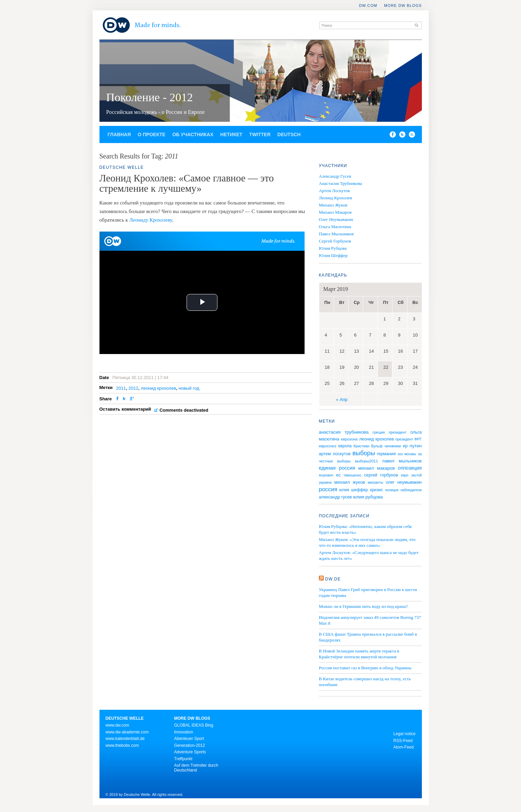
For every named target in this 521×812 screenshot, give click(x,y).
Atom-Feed (404, 747)
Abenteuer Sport (189, 739)
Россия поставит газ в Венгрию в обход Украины (365, 668)
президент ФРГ (409, 439)
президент (398, 432)
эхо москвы (407, 454)
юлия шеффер (353, 490)
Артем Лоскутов (335, 191)
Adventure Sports (190, 752)
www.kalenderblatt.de (125, 739)
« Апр (342, 399)
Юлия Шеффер (333, 255)
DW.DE (333, 579)
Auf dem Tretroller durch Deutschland (196, 768)
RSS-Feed (403, 741)
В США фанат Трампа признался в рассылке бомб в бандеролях (368, 637)
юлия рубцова (368, 497)
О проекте (151, 134)
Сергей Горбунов (335, 241)
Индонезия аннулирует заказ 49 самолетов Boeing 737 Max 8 (370, 620)
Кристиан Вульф (368, 446)
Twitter (260, 134)
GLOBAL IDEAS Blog (194, 725)
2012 (133, 388)
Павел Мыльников (336, 234)
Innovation (184, 732)
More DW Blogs (403, 5)
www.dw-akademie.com (127, 732)
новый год (189, 388)
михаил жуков (350, 482)
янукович (326, 475)
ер (405, 446)
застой (417, 475)
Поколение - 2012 (150, 97)
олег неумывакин (404, 482)
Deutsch (289, 134)
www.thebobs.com (122, 745)
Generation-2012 (190, 745)
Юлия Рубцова (333, 248)
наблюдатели (411, 490)
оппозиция (410, 468)
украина (325, 483)
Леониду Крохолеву (151, 220)
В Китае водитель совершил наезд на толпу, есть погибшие (365, 682)
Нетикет (231, 134)
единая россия (337, 468)
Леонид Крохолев (336, 198)
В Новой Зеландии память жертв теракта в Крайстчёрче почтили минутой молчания (359, 654)
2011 (121, 388)
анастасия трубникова (344, 432)
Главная (119, 134)
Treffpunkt (183, 759)
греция (379, 432)
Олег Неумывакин (336, 219)
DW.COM (368, 5)
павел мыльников (402, 461)
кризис (377, 490)
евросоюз (328, 446)
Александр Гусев (335, 176)
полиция (392, 490)
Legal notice (405, 734)
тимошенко (352, 475)
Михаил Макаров (335, 212)
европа (345, 446)
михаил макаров (376, 468)
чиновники (393, 446)
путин (416, 446)
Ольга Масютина (335, 227)
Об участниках (193, 134)
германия (386, 454)
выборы (364, 453)
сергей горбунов (381, 475)
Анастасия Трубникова (341, 183)
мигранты (375, 483)
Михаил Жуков (333, 205)
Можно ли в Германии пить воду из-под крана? (364, 606)
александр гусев (335, 497)
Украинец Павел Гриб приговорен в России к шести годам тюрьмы (368, 592)
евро (405, 475)
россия (328, 489)
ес (339, 475)
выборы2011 (366, 461)
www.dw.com (117, 725)
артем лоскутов (335, 454)
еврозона (349, 439)
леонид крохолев (159, 388)
